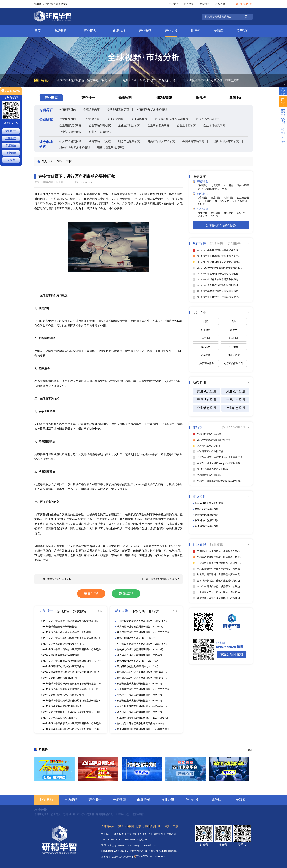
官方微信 (173, 4)
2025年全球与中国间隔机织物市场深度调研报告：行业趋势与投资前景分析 (71, 729)
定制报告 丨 (230, 198)
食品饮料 (206, 347)
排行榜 (196, 31)
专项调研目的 (68, 110)
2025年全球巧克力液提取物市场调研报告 (63, 644)
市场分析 (119, 31)
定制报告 (11, 138)
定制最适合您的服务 (221, 225)
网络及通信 (234, 355)
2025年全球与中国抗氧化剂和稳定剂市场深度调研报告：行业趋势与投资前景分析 (71, 638)
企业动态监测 (206, 408)
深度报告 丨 (217, 198)
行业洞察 (201, 209)
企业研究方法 (92, 119)
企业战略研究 (139, 119)
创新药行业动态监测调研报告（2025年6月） (140, 684)
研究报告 (92, 31)
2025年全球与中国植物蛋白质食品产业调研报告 (66, 632)
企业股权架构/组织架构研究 (172, 119)
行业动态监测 (235, 408)
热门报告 (11, 131)
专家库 (226, 189)
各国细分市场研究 (193, 141)
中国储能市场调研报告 (206, 515)
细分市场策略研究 (129, 141)
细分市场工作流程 (100, 141)
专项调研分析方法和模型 (152, 110)
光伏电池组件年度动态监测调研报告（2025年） (142, 724)
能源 (206, 322)
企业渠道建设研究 (70, 132)
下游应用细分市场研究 (225, 141)
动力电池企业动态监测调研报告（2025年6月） (141, 655)
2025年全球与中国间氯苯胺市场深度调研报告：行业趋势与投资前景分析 (71, 724)
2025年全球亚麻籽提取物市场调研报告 (62, 706)
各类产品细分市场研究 (161, 141)
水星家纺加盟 (122, 814)
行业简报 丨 (217, 213)
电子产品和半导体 (234, 363)
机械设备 (234, 338)
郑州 (153, 826)
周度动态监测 (206, 391)
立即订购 (91, 593)
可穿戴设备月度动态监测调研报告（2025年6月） (142, 644)
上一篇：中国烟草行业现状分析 (55, 579)
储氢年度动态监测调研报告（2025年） (137, 638)
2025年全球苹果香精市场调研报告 (59, 718)
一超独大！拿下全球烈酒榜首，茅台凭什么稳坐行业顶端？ (150, 80)
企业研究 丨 (230, 186)
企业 (232, 427)
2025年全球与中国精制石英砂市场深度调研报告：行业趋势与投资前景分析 (71, 712)
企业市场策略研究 (100, 125)
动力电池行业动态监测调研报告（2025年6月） (141, 627)
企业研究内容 (115, 119)
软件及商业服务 (206, 363)
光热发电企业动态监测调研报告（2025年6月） (141, 650)
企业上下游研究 (186, 125)
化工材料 (206, 330)
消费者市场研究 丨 (212, 189)
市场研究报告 (42, 814)
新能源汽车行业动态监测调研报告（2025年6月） (142, 672)
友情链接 (41, 810)
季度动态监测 (206, 400)
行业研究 (56, 814)
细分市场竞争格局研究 (111, 148)
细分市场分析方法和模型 (75, 148)
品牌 (238, 427)
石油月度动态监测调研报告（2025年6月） (139, 667)
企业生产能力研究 (129, 125)
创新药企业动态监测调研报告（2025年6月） (140, 701)
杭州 (168, 826)
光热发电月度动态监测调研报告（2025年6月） (141, 695)
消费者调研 (164, 98)
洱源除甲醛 (138, 814)
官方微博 (189, 4)
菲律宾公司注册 (86, 814)
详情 (69, 161)
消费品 (234, 330)
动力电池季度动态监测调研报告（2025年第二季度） (144, 632)
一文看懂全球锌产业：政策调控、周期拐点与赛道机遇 (213, 80)
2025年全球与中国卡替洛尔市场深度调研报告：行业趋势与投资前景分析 (71, 650)
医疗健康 (234, 347)
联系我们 (171, 834)
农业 (234, 322)
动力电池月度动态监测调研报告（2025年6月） (141, 712)
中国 (131, 826)
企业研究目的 (68, 119)
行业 (243, 427)
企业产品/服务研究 (207, 119)
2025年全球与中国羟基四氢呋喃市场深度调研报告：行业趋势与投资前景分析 (71, 690)
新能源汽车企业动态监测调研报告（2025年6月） (142, 678)
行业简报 (171, 31)
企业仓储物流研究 (214, 125)
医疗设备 (206, 338)
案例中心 (236, 98)
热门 (225, 427)
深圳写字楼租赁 (104, 814)
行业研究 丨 (204, 186)
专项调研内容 (92, 110)
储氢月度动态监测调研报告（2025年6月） (139, 661)
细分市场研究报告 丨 (226, 201)
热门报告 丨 (204, 198)
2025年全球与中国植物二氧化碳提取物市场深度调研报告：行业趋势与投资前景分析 (70, 621)
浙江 (161, 826)
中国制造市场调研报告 (206, 520)
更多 (100, 611)
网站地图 (205, 4)
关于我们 (245, 31)
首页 (38, 31)
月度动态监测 (235, 391)
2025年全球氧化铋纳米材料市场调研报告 (63, 695)
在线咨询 (126, 593)
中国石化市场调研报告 (206, 509)
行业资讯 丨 (230, 213)
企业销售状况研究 (70, 125)
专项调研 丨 (217, 186)
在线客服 (220, 4)
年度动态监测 (235, 400)
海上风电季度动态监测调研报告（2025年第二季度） (144, 729)
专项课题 (119, 800)
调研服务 (201, 182)
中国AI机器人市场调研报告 (209, 503)
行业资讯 (145, 31)
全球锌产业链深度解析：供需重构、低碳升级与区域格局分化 (86, 80)
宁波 (175, 826)
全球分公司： (109, 826)
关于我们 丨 (108, 834)
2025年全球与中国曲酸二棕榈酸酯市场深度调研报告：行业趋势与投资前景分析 (71, 661)
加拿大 (122, 826)
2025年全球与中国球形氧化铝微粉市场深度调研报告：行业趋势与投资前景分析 (71, 672)
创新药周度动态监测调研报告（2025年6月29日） (142, 706)
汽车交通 (206, 355)
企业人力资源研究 (100, 132)
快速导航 (46, 800)
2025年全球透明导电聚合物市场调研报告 (63, 667)
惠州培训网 (69, 814)
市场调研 (62, 31)
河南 (146, 826)
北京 (138, 826)
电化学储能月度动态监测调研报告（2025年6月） (142, 621)
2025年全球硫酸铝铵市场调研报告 (59, 627)
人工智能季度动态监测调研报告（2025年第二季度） (144, 689)
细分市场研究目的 (70, 141)
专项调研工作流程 (118, 110)
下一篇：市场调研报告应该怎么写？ (160, 579)
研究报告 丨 (121, 834)
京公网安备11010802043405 (149, 856)
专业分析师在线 (232, 654)
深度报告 (11, 146)
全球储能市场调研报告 (206, 526)
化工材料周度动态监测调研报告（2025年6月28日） (144, 718)
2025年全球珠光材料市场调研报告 (59, 678)
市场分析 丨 (204, 213)
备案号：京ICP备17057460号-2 (117, 857)
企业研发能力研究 (159, 125)
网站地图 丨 (160, 834)
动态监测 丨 (204, 216)
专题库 (218, 31)
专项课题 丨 (208, 201)
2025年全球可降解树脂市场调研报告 (60, 655)
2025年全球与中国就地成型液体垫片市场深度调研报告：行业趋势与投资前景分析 (71, 701)
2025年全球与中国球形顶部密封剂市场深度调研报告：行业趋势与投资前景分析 (71, 684)
